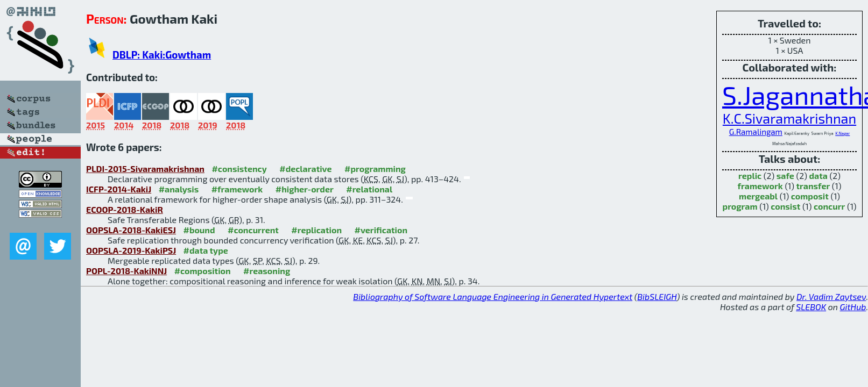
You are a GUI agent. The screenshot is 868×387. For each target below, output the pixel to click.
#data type (206, 250)
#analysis (179, 189)
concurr (829, 206)
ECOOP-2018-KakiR (125, 209)
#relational (369, 189)
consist (785, 206)
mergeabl (758, 196)
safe (785, 175)
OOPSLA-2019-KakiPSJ (131, 250)
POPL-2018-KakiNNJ (126, 271)
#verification (381, 230)
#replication (316, 230)
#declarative (305, 169)
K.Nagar (842, 133)
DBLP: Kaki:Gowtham (162, 55)
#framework (237, 189)
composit (810, 196)
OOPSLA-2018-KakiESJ (131, 230)
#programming (375, 169)
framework (760, 186)
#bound (199, 230)
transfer (813, 186)
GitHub (853, 307)
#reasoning (267, 271)
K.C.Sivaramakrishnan (789, 118)
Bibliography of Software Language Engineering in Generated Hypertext (493, 296)
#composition (203, 271)
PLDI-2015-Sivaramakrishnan (145, 169)
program (740, 206)
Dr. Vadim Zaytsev (831, 296)
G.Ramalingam (756, 132)
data (818, 175)
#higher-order (305, 189)
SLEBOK (811, 307)
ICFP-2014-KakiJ (119, 189)
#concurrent (253, 230)
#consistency (239, 169)
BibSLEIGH (657, 296)
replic (750, 175)
